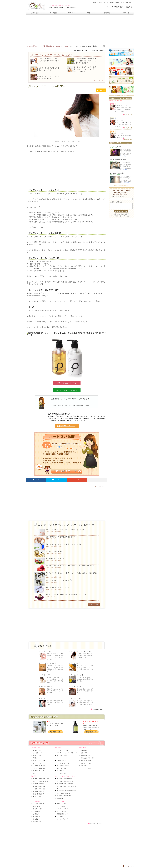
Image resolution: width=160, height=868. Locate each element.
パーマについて (44, 675)
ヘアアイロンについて (40, 768)
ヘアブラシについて (46, 687)
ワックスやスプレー (39, 761)
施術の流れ (36, 817)
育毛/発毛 (83, 766)
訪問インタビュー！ (121, 106)
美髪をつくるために (86, 761)
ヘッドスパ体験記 (86, 768)
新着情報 (107, 13)
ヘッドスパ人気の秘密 (115, 7)
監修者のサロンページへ (67, 426)
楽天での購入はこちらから (67, 383)
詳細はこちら (127, 115)
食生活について (38, 753)
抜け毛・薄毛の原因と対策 (41, 779)
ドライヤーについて (39, 766)
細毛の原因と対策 (38, 784)
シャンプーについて (46, 651)
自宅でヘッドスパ (38, 809)
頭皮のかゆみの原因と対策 (65, 784)
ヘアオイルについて (76, 675)
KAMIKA (50, 722)
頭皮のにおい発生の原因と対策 (66, 791)
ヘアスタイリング (75, 699)
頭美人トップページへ (96, 823)
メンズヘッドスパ (62, 809)
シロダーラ (60, 817)
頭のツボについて (62, 798)
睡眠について (37, 755)
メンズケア (43, 699)
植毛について (37, 797)
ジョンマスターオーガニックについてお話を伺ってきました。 (123, 124)
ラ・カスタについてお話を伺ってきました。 (123, 137)
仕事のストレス (38, 750)
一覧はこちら (97, 80)
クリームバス (61, 806)
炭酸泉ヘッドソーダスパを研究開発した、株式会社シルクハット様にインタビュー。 (123, 110)
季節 (34, 773)
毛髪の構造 (84, 750)
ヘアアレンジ (71, 13)
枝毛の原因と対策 (38, 794)
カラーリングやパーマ (40, 763)
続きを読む (123, 156)
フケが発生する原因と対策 (65, 781)
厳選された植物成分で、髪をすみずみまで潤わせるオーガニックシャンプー (91, 727)
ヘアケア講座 (53, 13)
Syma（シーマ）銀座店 (117, 173)
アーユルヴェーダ (62, 819)
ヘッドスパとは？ (38, 804)
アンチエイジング (75, 687)
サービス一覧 (125, 13)
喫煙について (37, 758)
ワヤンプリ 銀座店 (116, 146)
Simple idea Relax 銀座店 (118, 160)
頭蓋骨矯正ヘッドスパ (63, 814)
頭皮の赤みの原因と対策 (64, 793)
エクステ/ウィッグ (38, 771)
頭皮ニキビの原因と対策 (64, 779)
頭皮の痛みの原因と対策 (64, 796)
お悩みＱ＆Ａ (37, 822)
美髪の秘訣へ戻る (97, 709)
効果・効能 (36, 806)
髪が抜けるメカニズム (87, 758)
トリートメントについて (47, 663)
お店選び (36, 814)
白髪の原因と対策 (38, 791)
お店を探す (35, 13)
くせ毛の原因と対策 (39, 789)
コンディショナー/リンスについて (81, 651)
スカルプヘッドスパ (63, 811)
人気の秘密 (36, 811)
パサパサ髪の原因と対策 (40, 781)
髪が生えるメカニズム (87, 755)
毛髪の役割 (84, 753)
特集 (89, 13)
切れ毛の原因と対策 (39, 786)
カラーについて (74, 663)
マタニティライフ (86, 763)
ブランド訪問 (119, 121)
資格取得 (36, 819)
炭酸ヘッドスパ (61, 804)
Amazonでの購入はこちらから (67, 390)
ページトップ (101, 486)
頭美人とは (130, 7)
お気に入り (101, 90)
